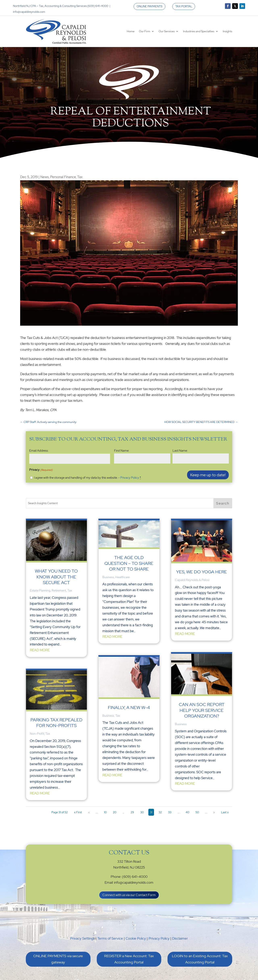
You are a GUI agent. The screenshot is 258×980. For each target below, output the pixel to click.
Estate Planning (40, 591)
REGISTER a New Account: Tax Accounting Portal (129, 959)
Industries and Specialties (199, 31)
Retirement (59, 591)
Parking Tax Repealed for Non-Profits (56, 723)
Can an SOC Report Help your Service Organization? (202, 704)
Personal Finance (63, 177)
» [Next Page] (214, 812)
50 (197, 812)
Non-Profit (37, 734)
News (45, 177)
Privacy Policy (130, 478)
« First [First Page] (78, 812)
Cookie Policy (136, 938)
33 (170, 812)
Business (108, 577)
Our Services (167, 31)
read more (40, 650)
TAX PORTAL (184, 6)
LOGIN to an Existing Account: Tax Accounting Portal (200, 959)
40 (187, 812)
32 (160, 812)
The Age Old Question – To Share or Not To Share (129, 563)
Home (131, 31)
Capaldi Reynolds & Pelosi (192, 577)
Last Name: (180, 451)
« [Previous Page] (89, 812)
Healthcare (122, 577)
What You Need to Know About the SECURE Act (56, 577)
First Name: (122, 451)
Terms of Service (110, 938)
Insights (227, 31)
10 (105, 812)
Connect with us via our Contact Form (129, 895)
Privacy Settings (82, 938)
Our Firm (145, 31)
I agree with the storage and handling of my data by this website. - (88, 478)
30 (142, 812)
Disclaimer (180, 938)
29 (132, 812)
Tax (80, 177)
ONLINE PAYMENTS (149, 6)
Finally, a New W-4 (129, 708)
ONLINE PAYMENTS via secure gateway (58, 959)
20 (115, 812)
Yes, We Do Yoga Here (202, 569)
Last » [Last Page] (225, 812)
